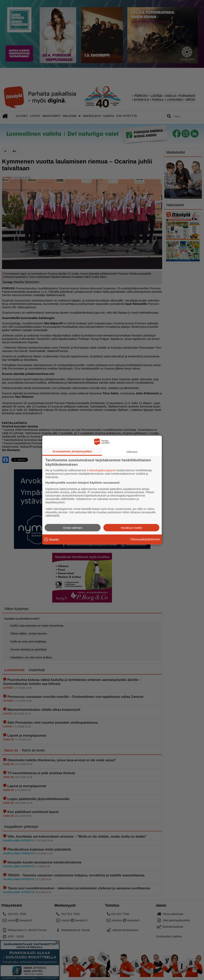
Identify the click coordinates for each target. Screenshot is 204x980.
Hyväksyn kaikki (131, 527)
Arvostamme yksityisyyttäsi (72, 451)
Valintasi (132, 452)
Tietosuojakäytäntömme (145, 539)
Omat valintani (73, 527)
